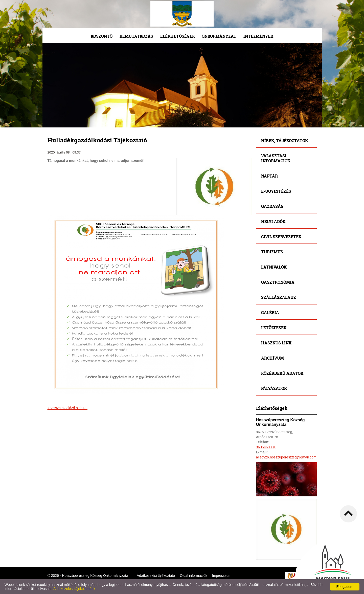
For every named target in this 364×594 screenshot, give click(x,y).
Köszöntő (102, 36)
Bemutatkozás (136, 36)
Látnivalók (274, 267)
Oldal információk (193, 576)
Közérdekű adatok (282, 373)
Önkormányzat (219, 36)
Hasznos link (276, 343)
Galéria (270, 312)
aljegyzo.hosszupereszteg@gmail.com (286, 457)
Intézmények (258, 36)
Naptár (269, 176)
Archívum (272, 358)
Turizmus (272, 252)
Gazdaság (272, 206)
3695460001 (266, 447)
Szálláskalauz (279, 297)
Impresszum (222, 576)
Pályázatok (274, 388)
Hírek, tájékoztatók (285, 140)
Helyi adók (273, 221)
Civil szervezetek (281, 237)
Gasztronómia (278, 282)
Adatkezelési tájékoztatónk (74, 589)
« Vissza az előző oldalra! (68, 408)
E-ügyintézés (276, 191)
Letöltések (274, 328)
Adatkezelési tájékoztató (156, 576)
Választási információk (276, 158)
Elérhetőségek (178, 36)
